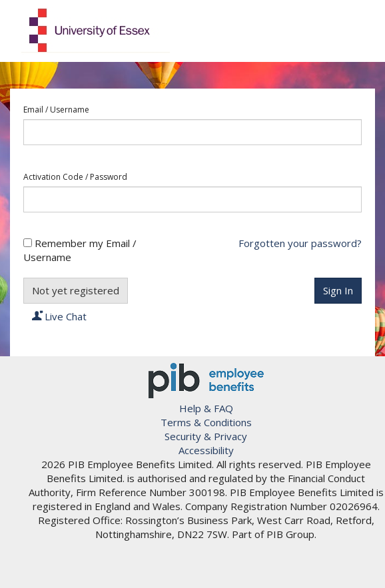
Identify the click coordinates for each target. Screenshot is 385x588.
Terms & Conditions (206, 422)
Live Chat (59, 316)
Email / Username (56, 110)
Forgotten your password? (300, 243)
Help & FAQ (206, 408)
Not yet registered (76, 290)
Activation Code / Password (75, 177)
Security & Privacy (206, 436)
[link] (206, 567)
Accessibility (206, 450)
